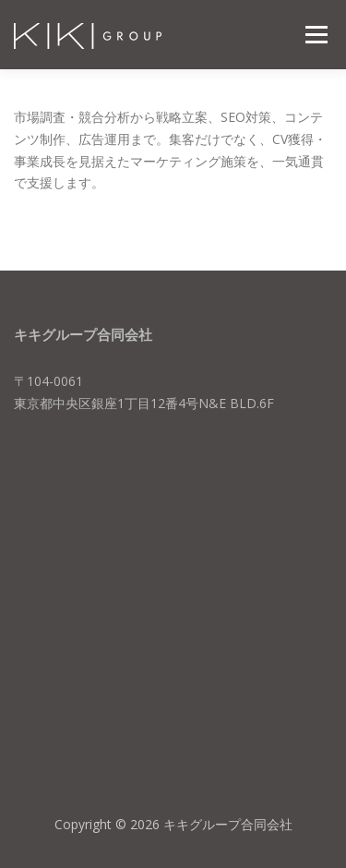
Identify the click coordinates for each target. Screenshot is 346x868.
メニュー (316, 35)
